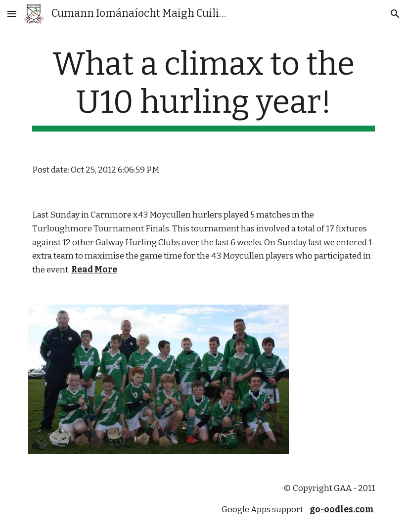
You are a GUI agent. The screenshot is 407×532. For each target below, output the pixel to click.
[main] (203, 89)
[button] (12, 14)
